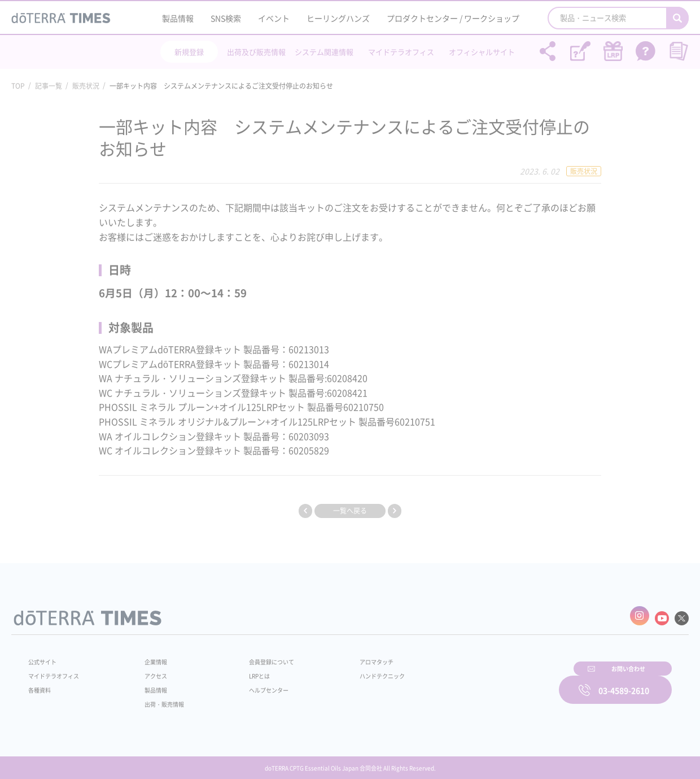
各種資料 (42, 684)
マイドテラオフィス (401, 52)
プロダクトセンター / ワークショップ (453, 18)
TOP (18, 86)
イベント (274, 18)
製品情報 (178, 18)
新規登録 (189, 52)
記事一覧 (49, 86)
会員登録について (255, 656)
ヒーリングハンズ (338, 18)
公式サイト (45, 656)
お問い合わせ (494, 682)
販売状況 (86, 86)
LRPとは (241, 670)
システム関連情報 (324, 52)
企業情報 (148, 656)
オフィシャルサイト (482, 52)
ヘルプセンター (252, 684)
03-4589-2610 (624, 682)
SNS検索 (226, 18)
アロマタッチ (348, 656)
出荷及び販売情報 (256, 52)
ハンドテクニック (355, 670)
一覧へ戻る (350, 511)
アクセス (148, 670)
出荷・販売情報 (159, 698)
